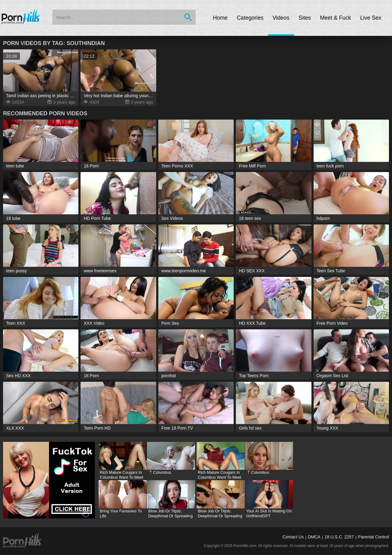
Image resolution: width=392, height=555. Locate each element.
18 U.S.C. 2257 (339, 537)
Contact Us (293, 537)
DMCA (314, 537)
